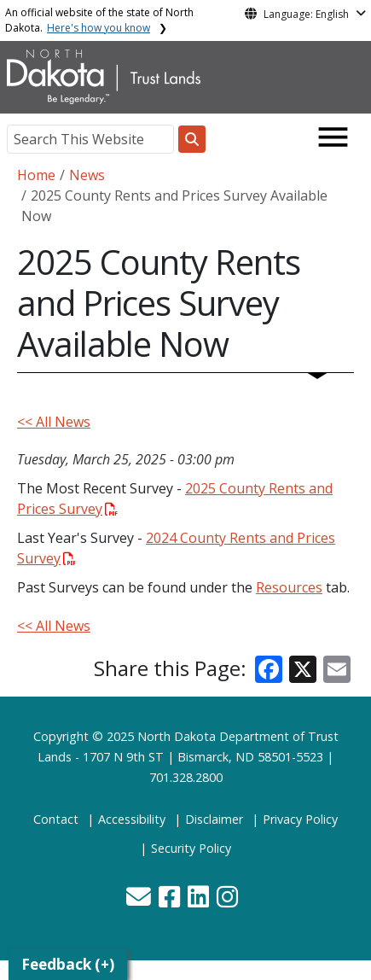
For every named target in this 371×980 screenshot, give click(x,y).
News (87, 175)
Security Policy (191, 848)
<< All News (54, 422)
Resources (289, 587)
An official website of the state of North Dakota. (99, 20)
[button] (140, 901)
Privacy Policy (300, 819)
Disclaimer (214, 819)
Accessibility (132, 819)
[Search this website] (192, 139)
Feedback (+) (68, 964)
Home (36, 175)
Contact (56, 819)
